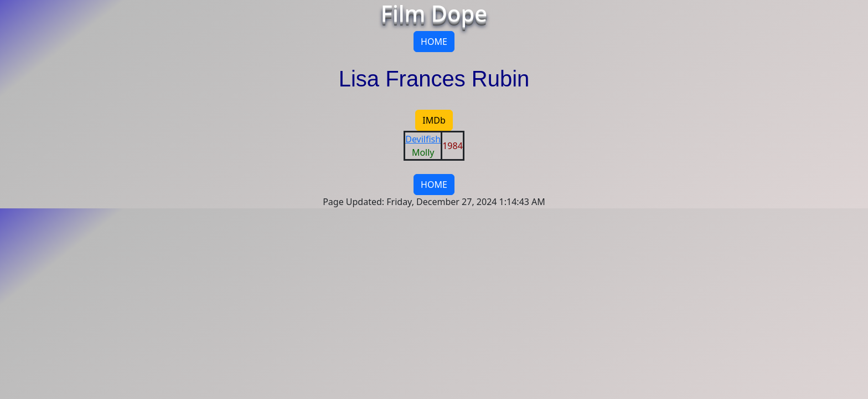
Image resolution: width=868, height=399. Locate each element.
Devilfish (423, 139)
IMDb (434, 120)
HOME (434, 42)
